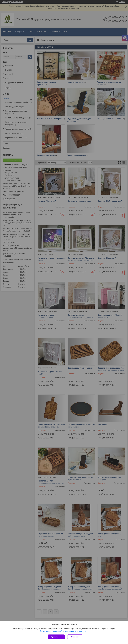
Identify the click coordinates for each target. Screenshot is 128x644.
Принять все (56, 637)
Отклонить (75, 637)
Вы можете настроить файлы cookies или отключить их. (63, 631)
